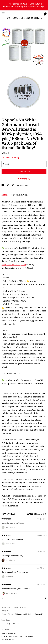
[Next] (46, 599)
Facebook (16, 624)
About (11, 614)
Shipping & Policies (20, 195)
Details (5, 195)
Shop (4, 614)
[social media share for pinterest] (13, 185)
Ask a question (23, 185)
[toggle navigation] (3, 14)
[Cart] (45, 14)
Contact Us (39, 614)
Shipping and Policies (24, 614)
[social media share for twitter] (8, 185)
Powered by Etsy (8, 640)
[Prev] (2, 599)
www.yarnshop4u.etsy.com (14, 264)
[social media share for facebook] (3, 185)
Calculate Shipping (10, 158)
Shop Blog (6, 624)
